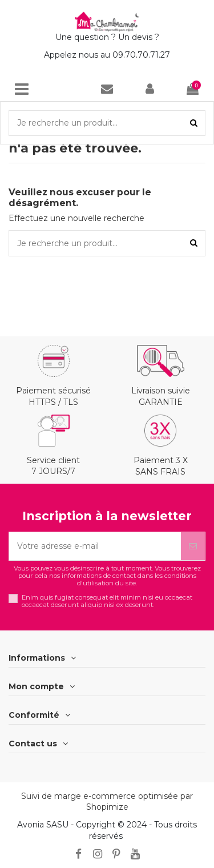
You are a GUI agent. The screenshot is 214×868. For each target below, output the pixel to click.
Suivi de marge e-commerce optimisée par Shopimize (107, 802)
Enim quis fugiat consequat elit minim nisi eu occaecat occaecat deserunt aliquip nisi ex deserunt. (107, 601)
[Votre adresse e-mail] (95, 546)
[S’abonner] (193, 546)
